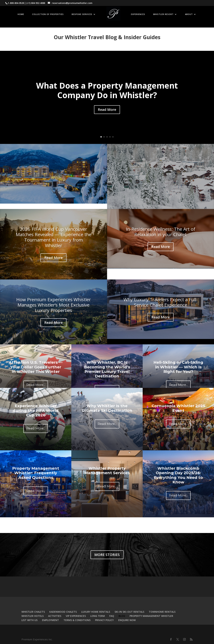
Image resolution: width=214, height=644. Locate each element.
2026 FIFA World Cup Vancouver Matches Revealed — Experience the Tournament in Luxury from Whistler (54, 237)
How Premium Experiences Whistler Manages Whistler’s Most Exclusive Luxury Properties (53, 305)
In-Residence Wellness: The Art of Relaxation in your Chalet (160, 232)
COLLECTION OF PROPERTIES (48, 14)
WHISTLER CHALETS (33, 612)
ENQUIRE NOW (127, 620)
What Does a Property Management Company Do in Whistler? (107, 90)
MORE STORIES (107, 555)
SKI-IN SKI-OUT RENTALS (129, 612)
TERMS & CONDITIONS (77, 620)
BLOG (122, 616)
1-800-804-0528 (16, 3)
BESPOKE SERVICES (82, 14)
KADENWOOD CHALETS (63, 612)
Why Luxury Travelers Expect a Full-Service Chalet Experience (161, 302)
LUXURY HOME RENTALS (96, 612)
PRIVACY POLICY (104, 620)
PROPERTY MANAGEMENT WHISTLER (151, 616)
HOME (21, 14)
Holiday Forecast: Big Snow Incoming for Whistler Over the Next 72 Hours (161, 169)
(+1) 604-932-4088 (36, 3)
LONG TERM (98, 616)
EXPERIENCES (138, 14)
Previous (110, 528)
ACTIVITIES (55, 616)
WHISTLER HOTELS (33, 616)
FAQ (112, 616)
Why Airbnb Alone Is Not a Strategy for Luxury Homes (54, 167)
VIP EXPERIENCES (76, 616)
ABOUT (189, 14)
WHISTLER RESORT (163, 14)
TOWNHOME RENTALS (162, 612)
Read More (107, 110)
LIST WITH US (29, 620)
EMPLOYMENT (50, 620)
